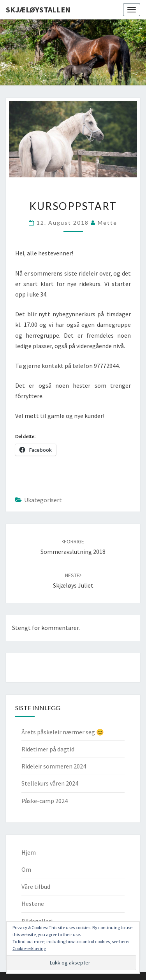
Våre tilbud (36, 886)
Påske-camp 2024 (45, 801)
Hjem (29, 852)
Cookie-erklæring (29, 948)
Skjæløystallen (38, 10)
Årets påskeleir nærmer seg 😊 (63, 732)
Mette (107, 223)
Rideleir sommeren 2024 (54, 766)
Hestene (33, 904)
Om (26, 869)
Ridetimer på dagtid (48, 749)
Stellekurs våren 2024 (50, 783)
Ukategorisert (43, 500)
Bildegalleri (37, 921)
